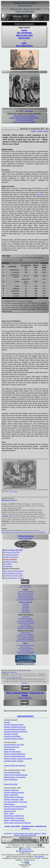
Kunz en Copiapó (26, 625)
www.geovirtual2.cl (25, 716)
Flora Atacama (9, 804)
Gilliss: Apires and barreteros (13, 571)
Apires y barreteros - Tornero (13, 578)
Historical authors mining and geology (18, 759)
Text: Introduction (24, 33)
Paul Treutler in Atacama (25, 620)
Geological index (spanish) (14, 739)
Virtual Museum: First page (14, 745)
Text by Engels (24, 38)
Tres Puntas (26, 606)
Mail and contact (26, 849)
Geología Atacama (25, 650)
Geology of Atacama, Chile (14, 799)
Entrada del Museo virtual (21, 833)
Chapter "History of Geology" (25, 593)
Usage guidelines (39, 856)
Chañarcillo (25, 604)
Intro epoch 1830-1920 (11, 552)
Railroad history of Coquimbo (15, 777)
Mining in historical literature (15, 754)
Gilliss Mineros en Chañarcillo (25, 628)
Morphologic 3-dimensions (14, 816)
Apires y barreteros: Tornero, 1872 (24, 122)
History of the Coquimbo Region (16, 775)
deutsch (40, 131)
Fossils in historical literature (15, 756)
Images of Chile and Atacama (15, 765)
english (46, 131)
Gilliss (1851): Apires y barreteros (24, 116)
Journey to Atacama (11, 790)
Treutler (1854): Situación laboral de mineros (24, 118)
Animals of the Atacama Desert (16, 806)
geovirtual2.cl (8, 833)
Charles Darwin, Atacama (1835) (26, 622)
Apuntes (7, 722)
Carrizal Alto (25, 607)
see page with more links (14, 678)
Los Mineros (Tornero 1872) (13, 576)
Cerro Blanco (25, 609)
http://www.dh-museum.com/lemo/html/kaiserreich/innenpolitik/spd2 (23, 532)
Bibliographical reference (9, 500)
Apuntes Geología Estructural (15, 727)
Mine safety (7, 564)
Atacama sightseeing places (14, 792)
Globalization (8, 566)
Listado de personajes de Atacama (26, 641)
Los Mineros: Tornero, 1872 (24, 120)
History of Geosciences (26, 587)
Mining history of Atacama (26, 596)
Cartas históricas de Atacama (25, 639)
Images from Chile (11, 784)
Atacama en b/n (10, 811)
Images (24, 30)
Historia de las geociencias (26, 595)
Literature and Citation (12, 736)
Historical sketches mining (26, 591)
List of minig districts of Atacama (25, 600)
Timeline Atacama (26, 632)
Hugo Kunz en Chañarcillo (25, 627)
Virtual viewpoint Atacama (25, 653)
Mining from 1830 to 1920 (26, 598)
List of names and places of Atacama (17, 823)
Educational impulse (10, 562)
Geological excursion (12, 747)
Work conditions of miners (12, 573)
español (33, 131)
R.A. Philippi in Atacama (26, 618)
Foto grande (29, 111)
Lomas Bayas (26, 611)
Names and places (11, 779)
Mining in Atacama (26, 602)
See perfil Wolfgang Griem (25, 851)
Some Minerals (10, 749)
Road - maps (9, 813)
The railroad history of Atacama (26, 636)
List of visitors (26, 617)
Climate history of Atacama (14, 818)
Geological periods (11, 734)
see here (40, 195)
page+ (24, 43)
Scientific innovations (10, 557)
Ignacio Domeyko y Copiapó (26, 623)
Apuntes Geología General (14, 725)
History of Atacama (26, 538)
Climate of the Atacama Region (26, 652)
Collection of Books (18, 820)
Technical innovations (11, 555)
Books (6, 820)
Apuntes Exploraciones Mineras (16, 732)
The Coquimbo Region (12, 772)
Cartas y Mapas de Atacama (26, 638)
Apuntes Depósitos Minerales (15, 729)
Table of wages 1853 (24, 35)
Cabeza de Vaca (26, 612)
